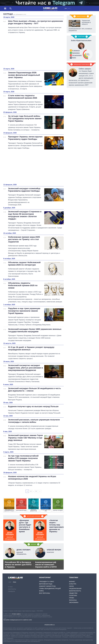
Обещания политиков (81, 64)
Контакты (12, 589)
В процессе (76, 50)
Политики (81, 37)
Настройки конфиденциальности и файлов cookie (18, 620)
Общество (73, 593)
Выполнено (76, 53)
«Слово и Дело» (16, 614)
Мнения (33, 544)
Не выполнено (77, 55)
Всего (74, 58)
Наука (71, 586)
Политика (73, 595)
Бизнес (72, 582)
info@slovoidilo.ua (49, 625)
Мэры (41, 591)
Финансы (73, 600)
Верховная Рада (46, 584)
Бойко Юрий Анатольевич (81, 41)
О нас (10, 587)
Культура (73, 584)
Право (72, 598)
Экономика (74, 602)
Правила (12, 591)
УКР (66, 8)
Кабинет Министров (47, 586)
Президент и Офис (47, 582)
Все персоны (45, 593)
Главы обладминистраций (50, 588)
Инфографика (81, 16)
